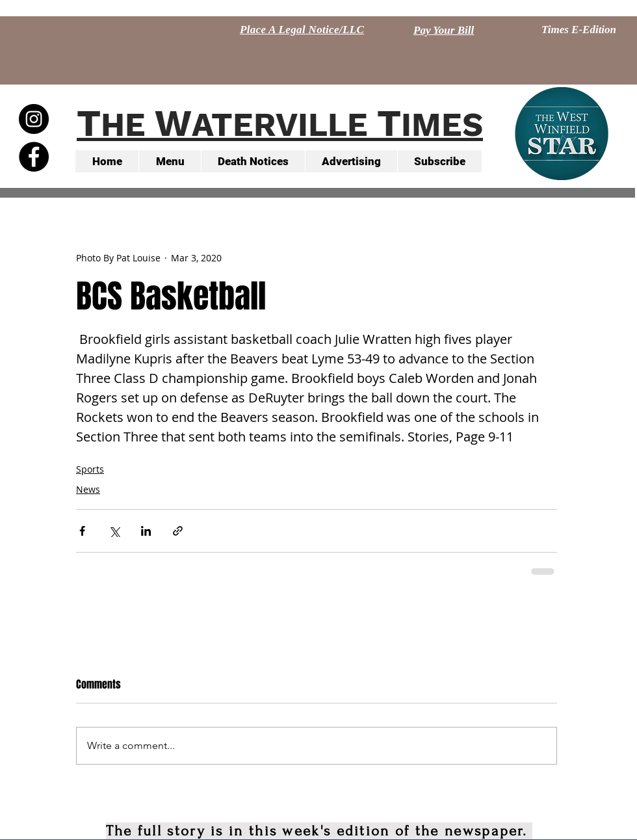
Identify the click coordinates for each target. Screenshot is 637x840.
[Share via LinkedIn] (146, 531)
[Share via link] (178, 531)
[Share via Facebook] (82, 531)
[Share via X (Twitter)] (114, 531)
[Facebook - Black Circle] (34, 157)
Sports (90, 469)
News (88, 489)
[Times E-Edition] (579, 30)
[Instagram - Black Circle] (34, 119)
